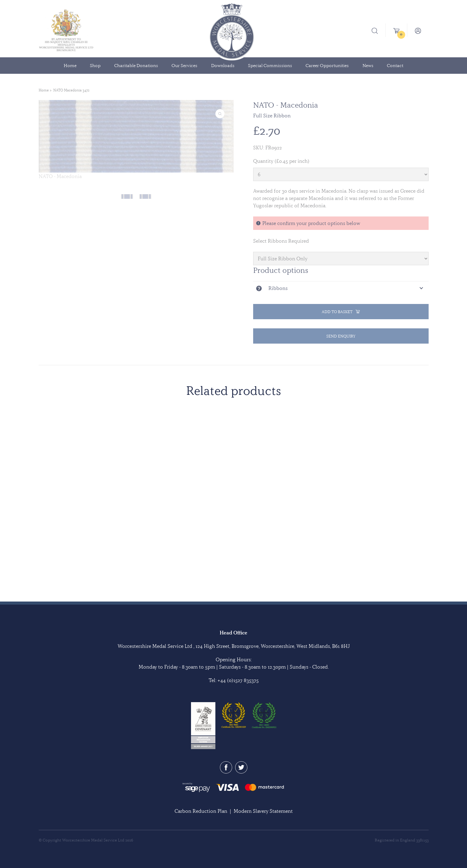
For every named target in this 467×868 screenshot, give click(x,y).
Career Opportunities (327, 66)
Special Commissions (270, 66)
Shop (95, 66)
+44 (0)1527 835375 (238, 680)
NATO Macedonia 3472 (71, 90)
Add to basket (341, 312)
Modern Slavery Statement (263, 811)
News (368, 66)
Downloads (223, 66)
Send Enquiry (341, 336)
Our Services (184, 66)
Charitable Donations (136, 66)
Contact (395, 66)
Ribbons (278, 288)
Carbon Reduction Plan (201, 811)
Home (70, 66)
